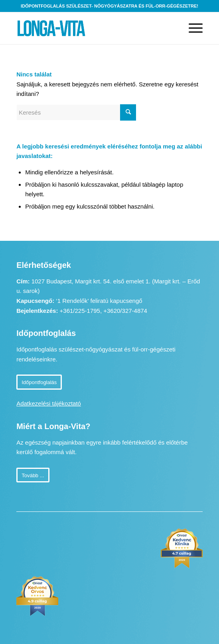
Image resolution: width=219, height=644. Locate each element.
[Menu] (192, 28)
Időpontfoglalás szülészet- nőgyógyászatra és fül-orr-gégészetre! (109, 6)
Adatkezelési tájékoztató (49, 403)
